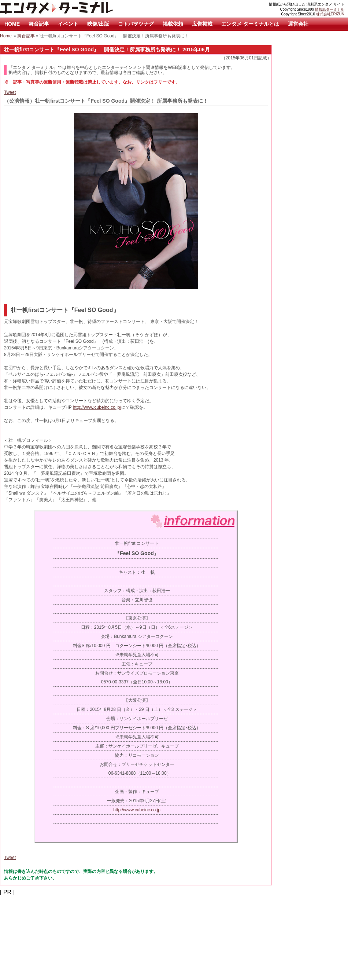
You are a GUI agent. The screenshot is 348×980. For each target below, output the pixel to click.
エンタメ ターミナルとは (250, 24)
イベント (68, 24)
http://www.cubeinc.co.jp (137, 810)
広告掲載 (202, 24)
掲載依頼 (173, 24)
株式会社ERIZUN (330, 14)
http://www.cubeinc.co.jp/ (97, 407)
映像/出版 (98, 24)
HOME (12, 24)
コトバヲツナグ (136, 24)
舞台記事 (39, 24)
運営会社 (298, 24)
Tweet (10, 92)
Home (6, 36)
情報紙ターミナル (330, 9)
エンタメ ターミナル (73, 9)
